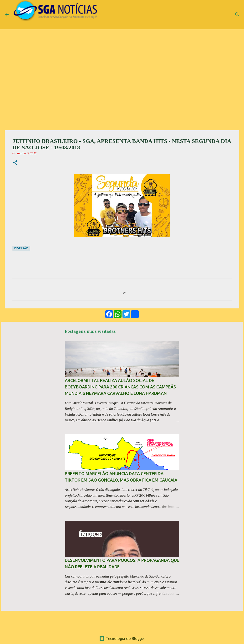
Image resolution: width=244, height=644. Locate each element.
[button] (15, 163)
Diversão (21, 248)
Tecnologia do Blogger (122, 639)
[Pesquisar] (237, 15)
